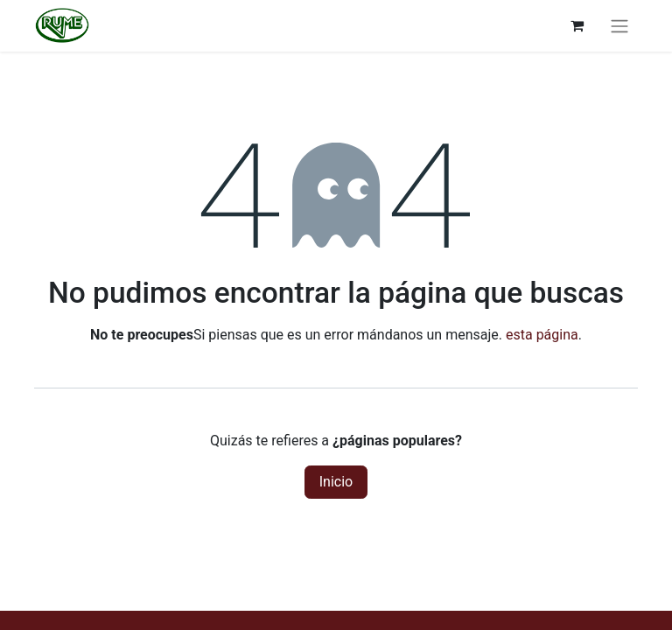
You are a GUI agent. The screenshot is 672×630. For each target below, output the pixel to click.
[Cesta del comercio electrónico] (577, 25)
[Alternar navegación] (619, 26)
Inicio (336, 482)
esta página (542, 335)
